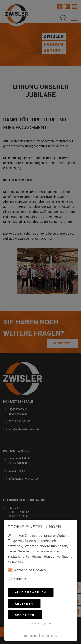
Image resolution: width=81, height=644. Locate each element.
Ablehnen (24, 604)
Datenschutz (49, 636)
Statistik (17, 579)
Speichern (25, 615)
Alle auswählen (31, 592)
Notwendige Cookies (27, 570)
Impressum (31, 636)
